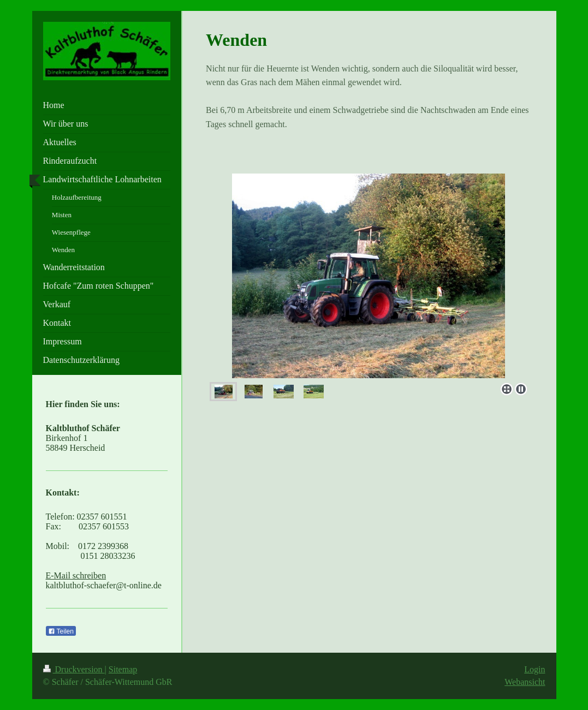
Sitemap (123, 669)
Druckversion (74, 669)
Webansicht (525, 682)
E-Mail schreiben (76, 575)
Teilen (61, 631)
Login (534, 669)
